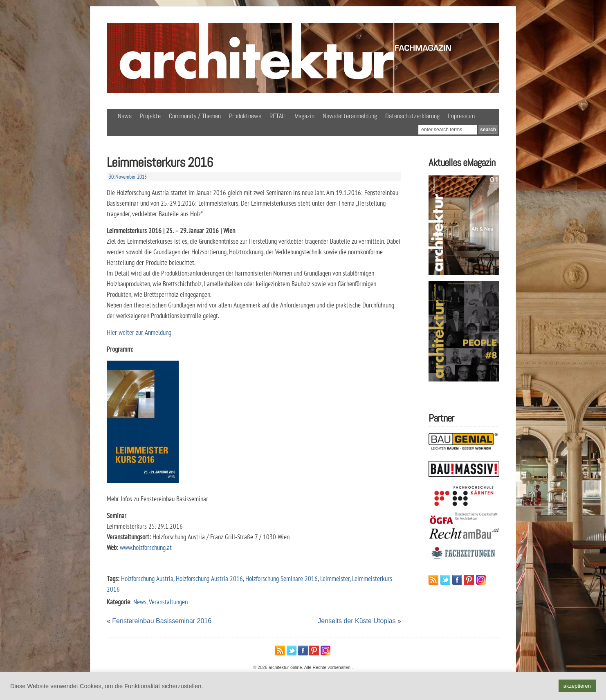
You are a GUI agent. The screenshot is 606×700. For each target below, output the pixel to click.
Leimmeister (335, 578)
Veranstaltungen (168, 602)
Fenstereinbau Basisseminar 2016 (162, 621)
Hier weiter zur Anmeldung (139, 332)
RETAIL (278, 116)
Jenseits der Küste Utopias (357, 621)
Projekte (150, 116)
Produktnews (245, 116)
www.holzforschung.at (146, 547)
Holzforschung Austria (147, 578)
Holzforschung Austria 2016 (209, 578)
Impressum (461, 116)
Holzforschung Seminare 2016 (282, 578)
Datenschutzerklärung (412, 116)
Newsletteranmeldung (350, 116)
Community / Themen (195, 116)
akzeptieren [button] (577, 686)
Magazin (304, 116)
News (125, 116)
